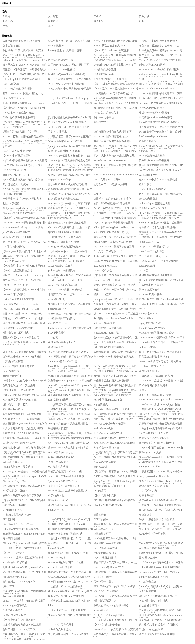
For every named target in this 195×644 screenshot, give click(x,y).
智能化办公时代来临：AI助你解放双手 (161, 620)
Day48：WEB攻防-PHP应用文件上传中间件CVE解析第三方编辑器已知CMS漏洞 (115, 209)
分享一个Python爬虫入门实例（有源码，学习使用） (68, 448)
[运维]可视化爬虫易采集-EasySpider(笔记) (69, 118)
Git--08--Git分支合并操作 (16, 285)
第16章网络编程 (11, 538)
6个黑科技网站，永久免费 (154, 433)
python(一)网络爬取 (104, 323)
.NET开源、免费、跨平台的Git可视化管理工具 (70, 357)
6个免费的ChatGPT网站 (152, 65)
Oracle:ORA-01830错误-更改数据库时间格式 (24, 223)
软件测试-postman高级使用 (154, 160)
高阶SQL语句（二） (150, 242)
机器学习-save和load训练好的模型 (112, 199)
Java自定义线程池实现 (106, 113)
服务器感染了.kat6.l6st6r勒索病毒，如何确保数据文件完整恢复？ (24, 65)
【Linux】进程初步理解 (107, 625)
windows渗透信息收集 (15, 577)
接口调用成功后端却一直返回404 (67, 524)
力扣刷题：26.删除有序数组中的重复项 (25, 352)
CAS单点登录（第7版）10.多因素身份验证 (23, 41)
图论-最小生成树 (148, 558)
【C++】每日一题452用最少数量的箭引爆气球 (24, 75)
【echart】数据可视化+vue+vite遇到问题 (23, 290)
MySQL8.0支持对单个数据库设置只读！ (113, 223)
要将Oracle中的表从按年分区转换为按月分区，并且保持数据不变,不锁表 (69, 305)
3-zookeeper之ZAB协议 (106, 333)
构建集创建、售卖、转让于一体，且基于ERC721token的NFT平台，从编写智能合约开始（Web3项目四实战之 (161, 525)
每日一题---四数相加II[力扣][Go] (21, 309)
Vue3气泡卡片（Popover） (154, 256)
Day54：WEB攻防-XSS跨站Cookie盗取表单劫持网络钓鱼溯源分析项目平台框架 (115, 367)
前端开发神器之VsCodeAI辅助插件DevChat (22, 357)
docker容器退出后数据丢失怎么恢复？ (115, 256)
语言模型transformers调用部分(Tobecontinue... (155, 118)
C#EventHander (147, 318)
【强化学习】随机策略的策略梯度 (158, 41)
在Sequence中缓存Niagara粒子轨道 (158, 180)
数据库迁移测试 (148, 141)
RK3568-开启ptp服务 (150, 294)
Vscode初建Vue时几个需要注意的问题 (160, 60)
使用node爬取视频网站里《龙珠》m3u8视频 (24, 395)
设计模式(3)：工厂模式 (16, 333)
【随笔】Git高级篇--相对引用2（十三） (70, 538)
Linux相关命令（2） (14, 98)
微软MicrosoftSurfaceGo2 (153, 208)
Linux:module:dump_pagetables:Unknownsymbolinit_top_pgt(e (161, 400)
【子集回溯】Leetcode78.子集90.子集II (160, 471)
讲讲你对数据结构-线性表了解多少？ (23, 495)
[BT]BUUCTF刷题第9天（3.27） (157, 247)
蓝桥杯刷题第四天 (149, 371)
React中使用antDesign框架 (108, 400)
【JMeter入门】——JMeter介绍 (65, 280)
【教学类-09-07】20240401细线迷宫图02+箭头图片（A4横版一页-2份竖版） (23, 453)
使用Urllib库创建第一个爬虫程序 (112, 203)
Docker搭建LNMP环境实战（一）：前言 (114, 65)
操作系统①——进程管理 (108, 543)
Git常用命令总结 (148, 491)
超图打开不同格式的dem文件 (155, 395)
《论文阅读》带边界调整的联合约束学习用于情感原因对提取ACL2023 (69, 89)
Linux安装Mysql (148, 314)
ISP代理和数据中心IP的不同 (109, 486)
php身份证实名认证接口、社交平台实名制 (70, 506)
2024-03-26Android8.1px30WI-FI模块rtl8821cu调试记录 (22, 228)
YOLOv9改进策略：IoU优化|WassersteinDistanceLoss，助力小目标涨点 (24, 238)
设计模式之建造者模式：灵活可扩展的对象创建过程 (24, 573)
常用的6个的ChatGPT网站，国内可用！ (70, 65)
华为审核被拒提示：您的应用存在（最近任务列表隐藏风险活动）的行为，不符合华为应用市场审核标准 (69, 573)
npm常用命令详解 (12, 376)
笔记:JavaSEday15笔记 (15, 481)
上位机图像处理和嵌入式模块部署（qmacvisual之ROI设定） (112, 132)
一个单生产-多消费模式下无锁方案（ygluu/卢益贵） (22, 199)
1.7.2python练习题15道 (60, 266)
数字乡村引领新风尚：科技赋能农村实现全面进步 (160, 194)
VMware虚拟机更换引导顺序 (19, 366)
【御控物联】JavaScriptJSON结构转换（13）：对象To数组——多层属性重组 (160, 410)
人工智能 (53, 16)
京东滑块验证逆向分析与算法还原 (22, 625)
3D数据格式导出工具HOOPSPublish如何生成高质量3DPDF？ (114, 443)
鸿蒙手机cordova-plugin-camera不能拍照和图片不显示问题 (70, 381)
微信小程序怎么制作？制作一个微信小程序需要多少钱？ (160, 529)
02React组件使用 (148, 175)
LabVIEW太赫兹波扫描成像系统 (21, 529)
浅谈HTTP (8, 586)
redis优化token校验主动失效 (18, 113)
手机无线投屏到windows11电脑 (65, 471)
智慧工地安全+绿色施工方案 (64, 486)
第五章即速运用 (102, 534)
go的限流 (8, 146)
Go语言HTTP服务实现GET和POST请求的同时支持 (24, 381)
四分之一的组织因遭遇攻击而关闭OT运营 (115, 458)
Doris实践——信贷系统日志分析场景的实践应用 (115, 596)
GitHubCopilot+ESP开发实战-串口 (21, 79)
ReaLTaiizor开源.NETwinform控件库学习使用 (115, 104)
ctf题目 (143, 390)
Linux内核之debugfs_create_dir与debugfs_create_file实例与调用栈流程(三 (24, 305)
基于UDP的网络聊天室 (152, 108)
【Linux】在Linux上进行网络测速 (67, 610)
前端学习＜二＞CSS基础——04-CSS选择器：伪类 (160, 233)
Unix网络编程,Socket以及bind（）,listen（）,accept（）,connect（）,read (70, 582)
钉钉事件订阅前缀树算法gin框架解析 (114, 500)
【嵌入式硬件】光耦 (105, 495)
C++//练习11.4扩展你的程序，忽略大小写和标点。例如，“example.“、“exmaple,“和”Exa (160, 415)
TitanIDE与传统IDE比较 (107, 280)
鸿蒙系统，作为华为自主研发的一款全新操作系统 (115, 305)
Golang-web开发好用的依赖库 (65, 247)
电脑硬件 (53, 21)
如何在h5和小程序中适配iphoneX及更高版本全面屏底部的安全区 (24, 161)
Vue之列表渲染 (147, 582)
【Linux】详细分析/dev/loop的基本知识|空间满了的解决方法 (24, 218)
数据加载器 (145, 184)
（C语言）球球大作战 (151, 366)
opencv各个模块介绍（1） (17, 175)
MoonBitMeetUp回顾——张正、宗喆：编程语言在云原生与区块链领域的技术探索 (69, 367)
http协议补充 (101, 404)
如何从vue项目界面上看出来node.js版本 (70, 591)
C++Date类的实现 (12, 510)
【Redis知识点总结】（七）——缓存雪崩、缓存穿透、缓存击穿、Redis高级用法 (70, 104)
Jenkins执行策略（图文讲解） (19, 467)
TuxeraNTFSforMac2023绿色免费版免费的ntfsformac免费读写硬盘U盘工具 (161, 544)
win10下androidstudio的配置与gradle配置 (70, 376)
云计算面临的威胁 (13, 409)
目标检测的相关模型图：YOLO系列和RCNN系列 (69, 276)
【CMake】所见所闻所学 (17, 156)
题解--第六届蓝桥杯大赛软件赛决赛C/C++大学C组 (113, 419)
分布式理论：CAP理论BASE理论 (21, 433)
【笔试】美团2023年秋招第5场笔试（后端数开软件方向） (161, 305)
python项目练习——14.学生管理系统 (159, 567)
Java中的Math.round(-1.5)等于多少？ (23, 165)
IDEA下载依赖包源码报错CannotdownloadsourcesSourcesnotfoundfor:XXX (24, 89)
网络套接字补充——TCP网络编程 (21, 419)
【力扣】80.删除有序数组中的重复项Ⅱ (160, 428)
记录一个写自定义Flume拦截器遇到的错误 (114, 343)
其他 (51, 26)
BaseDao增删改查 (58, 309)
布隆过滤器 (145, 515)
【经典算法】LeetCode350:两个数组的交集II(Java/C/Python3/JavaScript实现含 (69, 601)
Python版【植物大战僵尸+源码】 (112, 409)
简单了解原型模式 (149, 290)
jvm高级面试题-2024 (14, 261)
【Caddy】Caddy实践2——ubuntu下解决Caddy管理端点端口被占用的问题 (24, 60)
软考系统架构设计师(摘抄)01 (155, 357)
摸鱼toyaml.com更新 (150, 452)
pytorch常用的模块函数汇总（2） (112, 232)
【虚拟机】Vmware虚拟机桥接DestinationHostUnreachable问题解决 (67, 587)
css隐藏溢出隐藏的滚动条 (17, 515)
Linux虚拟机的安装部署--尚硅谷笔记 (159, 122)
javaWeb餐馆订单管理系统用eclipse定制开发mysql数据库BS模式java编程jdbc (161, 171)
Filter (51, 605)
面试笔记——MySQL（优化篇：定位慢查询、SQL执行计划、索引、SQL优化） (115, 147)
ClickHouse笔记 (57, 558)
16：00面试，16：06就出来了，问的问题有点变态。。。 (115, 620)
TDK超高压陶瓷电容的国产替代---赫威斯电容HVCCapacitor (69, 405)
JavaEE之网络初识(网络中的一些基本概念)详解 (115, 261)
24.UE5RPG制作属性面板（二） (111, 136)
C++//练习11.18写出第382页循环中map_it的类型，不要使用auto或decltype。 (158, 596)
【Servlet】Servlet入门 (15, 553)
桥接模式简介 (101, 122)
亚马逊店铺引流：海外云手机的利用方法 (69, 616)
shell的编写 (100, 491)
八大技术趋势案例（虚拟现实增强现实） (23, 429)
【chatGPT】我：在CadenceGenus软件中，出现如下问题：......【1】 (69, 520)
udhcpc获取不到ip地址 (60, 452)
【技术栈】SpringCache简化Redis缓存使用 (115, 84)
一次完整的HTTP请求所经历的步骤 (113, 93)
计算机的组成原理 (13, 361)
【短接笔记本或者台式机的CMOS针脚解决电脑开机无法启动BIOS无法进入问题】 (24, 123)
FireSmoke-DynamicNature (153, 136)
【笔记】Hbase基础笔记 (152, 189)
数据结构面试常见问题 (61, 60)
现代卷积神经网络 (104, 74)
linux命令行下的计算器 (152, 251)
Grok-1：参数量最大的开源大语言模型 (70, 79)
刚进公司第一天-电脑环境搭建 (111, 184)
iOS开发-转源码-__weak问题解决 (66, 261)
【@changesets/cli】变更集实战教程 (159, 261)
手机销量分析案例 (58, 428)
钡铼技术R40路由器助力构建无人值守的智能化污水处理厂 (69, 175)
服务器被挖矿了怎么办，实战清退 (22, 280)
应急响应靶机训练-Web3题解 (64, 151)
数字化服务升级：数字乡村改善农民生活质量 (115, 525)
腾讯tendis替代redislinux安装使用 (21, 337)
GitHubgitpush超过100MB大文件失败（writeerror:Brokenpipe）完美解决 (159, 405)
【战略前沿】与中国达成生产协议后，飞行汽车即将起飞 (69, 410)
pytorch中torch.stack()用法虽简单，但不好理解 (69, 391)
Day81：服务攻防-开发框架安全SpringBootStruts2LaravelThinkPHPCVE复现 (161, 520)
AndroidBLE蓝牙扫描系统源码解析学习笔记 (24, 558)
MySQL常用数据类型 (105, 558)
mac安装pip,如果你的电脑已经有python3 (161, 419)
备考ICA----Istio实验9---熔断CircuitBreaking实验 (63, 242)
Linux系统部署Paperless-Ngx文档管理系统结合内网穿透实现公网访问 (161, 147)
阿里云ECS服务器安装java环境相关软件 (25, 69)
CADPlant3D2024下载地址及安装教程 (69, 577)
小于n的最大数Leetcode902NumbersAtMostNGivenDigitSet (70, 496)
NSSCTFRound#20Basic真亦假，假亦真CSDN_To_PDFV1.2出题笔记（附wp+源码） (160, 482)
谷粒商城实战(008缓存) (61, 457)
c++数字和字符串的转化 (62, 318)
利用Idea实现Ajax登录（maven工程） (23, 567)
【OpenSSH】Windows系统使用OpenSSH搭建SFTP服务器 (111, 51)
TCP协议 (53, 337)
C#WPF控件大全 (103, 270)
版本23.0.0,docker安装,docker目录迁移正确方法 (115, 314)
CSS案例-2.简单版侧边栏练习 (19, 117)
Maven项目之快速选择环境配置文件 (68, 491)
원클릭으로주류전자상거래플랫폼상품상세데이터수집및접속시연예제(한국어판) (69, 314)
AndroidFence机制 (103, 428)
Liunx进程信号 (56, 548)
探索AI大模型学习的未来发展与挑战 (114, 156)
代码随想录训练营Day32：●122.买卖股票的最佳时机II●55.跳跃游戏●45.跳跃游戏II (69, 166)
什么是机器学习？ (149, 605)
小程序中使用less (58, 323)
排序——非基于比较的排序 (63, 371)
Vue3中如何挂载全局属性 (153, 385)
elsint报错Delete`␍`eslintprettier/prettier (24, 534)
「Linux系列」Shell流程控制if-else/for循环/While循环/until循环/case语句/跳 (115, 89)
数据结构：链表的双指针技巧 (156, 438)
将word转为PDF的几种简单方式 (20, 213)
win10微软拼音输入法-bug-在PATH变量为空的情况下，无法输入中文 (160, 462)
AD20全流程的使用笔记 (152, 534)
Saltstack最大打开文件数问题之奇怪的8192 (69, 161)
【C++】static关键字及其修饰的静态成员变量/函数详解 (115, 166)
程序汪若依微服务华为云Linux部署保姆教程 (161, 300)
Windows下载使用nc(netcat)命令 (157, 333)
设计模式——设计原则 (15, 404)
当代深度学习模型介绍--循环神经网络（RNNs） (23, 324)
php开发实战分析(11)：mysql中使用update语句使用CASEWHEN (67, 553)
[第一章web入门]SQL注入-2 (18, 524)
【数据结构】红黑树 (14, 505)
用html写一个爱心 (103, 582)
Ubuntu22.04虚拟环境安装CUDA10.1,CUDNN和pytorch (109, 506)
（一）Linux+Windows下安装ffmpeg (68, 98)
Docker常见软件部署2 (15, 294)
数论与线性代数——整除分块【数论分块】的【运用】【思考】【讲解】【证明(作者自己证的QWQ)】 (24, 448)
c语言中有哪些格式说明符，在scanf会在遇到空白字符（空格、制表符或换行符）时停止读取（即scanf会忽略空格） (24, 640)
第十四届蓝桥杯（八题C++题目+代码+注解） (69, 415)
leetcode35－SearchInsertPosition (111, 160)
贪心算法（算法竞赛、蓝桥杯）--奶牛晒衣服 (160, 46)
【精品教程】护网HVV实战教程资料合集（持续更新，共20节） (115, 573)
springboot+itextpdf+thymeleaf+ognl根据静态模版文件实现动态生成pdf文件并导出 (160, 75)
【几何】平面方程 (13, 127)
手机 (5, 26)
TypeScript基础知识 (13, 596)
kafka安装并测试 (148, 347)
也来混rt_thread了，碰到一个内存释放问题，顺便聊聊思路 (69, 257)
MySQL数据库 (56, 46)
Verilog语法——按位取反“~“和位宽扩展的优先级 (115, 630)
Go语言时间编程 (103, 577)
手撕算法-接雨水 (57, 132)
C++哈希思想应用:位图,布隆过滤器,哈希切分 (69, 443)
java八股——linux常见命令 (154, 476)
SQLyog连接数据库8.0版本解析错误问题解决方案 (23, 501)
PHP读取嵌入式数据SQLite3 (64, 199)
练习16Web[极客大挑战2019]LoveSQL (114, 586)
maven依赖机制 (57, 299)
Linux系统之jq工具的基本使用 (65, 50)
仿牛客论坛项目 (11, 46)
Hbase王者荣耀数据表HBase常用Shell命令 (161, 281)
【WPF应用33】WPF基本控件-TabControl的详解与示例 (19, 620)
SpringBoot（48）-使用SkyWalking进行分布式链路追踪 (115, 482)
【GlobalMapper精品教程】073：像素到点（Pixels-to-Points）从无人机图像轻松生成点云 (161, 563)
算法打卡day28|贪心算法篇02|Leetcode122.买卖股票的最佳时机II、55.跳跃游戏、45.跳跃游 (69, 285)
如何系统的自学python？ (62, 342)
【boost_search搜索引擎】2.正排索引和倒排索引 (24, 252)
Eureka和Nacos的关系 (60, 218)
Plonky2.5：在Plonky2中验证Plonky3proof (109, 616)
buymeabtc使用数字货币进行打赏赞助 (114, 285)
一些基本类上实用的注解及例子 (111, 381)
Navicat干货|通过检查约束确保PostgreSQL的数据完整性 (19, 400)
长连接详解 (100, 515)
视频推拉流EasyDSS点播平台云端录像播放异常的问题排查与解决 (69, 419)
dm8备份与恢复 (148, 591)
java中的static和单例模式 (16, 232)
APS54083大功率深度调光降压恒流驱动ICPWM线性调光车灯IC (24, 190)
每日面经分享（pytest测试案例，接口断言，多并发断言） (24, 544)
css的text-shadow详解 (60, 180)
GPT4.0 (97, 194)
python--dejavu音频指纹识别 (154, 203)
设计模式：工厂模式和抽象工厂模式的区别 (69, 544)
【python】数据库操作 (151, 285)
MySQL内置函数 (148, 199)
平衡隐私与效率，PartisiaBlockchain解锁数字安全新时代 (114, 60)
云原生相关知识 (11, 84)
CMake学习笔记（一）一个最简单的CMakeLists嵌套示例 (68, 209)
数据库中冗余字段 (104, 117)
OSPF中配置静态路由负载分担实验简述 (116, 476)
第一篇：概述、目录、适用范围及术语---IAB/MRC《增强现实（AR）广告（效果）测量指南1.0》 (24, 242)
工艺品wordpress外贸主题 (108, 433)
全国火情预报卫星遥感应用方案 (157, 634)
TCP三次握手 (101, 519)
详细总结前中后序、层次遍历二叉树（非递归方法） (23, 458)
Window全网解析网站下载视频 (65, 141)
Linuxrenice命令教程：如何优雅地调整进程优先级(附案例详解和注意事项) (115, 309)
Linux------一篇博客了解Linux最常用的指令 (24, 601)
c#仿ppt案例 (100, 467)
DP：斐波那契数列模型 (152, 156)
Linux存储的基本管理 (105, 548)
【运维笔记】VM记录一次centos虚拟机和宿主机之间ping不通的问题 (24, 108)
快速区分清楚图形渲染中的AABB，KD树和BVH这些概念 (161, 166)
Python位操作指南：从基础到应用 (112, 395)
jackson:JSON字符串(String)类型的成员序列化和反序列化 (160, 104)
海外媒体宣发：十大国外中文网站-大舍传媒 (161, 127)
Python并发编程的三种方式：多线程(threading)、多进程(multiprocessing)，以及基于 (24, 180)
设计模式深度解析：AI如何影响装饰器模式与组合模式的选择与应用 (115, 372)
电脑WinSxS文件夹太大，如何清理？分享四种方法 (24, 257)
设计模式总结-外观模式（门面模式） (160, 625)
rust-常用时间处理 (58, 400)
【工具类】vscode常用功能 (18, 328)
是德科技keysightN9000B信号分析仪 (68, 352)
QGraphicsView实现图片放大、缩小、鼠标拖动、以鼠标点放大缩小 (115, 300)
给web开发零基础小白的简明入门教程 (115, 376)
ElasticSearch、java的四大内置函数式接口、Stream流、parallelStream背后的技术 (70, 328)
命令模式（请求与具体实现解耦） (158, 227)
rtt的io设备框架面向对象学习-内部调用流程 (115, 108)
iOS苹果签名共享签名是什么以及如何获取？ (23, 439)
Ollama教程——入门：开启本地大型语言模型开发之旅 (160, 458)
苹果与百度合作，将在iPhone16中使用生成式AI (114, 238)
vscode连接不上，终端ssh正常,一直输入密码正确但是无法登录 (70, 434)
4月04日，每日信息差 (60, 567)
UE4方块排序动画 (58, 467)
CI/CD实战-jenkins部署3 (107, 180)
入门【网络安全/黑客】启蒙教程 (66, 84)
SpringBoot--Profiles (150, 467)
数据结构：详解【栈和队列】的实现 (23, 50)
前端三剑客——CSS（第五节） (20, 629)
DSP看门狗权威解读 (14, 247)
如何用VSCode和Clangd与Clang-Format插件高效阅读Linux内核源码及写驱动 (24, 56)
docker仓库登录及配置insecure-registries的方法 (24, 104)
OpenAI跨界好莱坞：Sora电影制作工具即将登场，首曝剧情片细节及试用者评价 (160, 214)
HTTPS (143, 309)
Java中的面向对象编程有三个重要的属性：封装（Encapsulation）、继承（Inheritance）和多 (114, 151)
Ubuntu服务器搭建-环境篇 (153, 486)
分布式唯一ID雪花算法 (106, 448)
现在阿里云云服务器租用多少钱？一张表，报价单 (160, 56)
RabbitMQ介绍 (147, 266)
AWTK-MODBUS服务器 (62, 69)
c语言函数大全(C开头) (15, 170)
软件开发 (144, 16)
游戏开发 (99, 21)
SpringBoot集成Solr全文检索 (18, 299)
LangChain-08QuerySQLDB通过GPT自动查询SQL (161, 553)
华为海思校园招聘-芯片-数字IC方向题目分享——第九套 (160, 611)
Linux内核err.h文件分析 (152, 328)
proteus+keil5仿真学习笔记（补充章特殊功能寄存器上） (160, 362)
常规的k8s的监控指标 (151, 629)
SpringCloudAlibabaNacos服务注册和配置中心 (69, 147)
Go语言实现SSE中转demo (17, 151)
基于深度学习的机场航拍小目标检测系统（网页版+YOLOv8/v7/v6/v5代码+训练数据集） (115, 415)
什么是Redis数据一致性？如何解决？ (23, 548)
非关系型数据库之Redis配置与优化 (22, 414)
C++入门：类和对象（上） (109, 251)
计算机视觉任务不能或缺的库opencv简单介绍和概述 (160, 51)
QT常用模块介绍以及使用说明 (65, 232)
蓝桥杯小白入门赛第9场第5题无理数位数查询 (115, 635)
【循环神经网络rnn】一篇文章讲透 (68, 251)
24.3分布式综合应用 (105, 69)
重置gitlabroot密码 (58, 500)
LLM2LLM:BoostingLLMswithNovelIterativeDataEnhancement (70, 170)
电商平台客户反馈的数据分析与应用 (114, 141)
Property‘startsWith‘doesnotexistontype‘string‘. (70, 529)
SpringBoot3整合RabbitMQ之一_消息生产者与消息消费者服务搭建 (160, 587)
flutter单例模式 (147, 151)
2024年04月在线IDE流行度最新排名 (68, 424)
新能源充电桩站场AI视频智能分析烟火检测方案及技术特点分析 (69, 395)
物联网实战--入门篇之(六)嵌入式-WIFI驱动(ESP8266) (160, 510)
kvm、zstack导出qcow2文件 (109, 567)
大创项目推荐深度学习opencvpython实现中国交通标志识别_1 (23, 343)
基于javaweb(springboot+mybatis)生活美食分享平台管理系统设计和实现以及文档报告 (24, 209)
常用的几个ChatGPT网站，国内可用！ (24, 318)
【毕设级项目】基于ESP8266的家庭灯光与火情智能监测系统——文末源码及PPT (69, 137)
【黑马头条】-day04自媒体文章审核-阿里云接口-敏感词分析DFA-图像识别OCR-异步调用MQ (115, 391)
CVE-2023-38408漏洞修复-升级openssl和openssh (161, 338)
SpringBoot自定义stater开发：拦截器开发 (160, 223)
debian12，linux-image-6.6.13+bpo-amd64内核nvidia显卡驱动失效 (70, 386)
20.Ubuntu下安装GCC (105, 266)
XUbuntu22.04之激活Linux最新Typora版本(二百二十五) (161, 381)
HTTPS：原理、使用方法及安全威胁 (23, 136)
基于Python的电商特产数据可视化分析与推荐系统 (115, 386)
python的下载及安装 (14, 462)
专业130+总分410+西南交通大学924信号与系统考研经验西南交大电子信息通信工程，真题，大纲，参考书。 (114, 290)
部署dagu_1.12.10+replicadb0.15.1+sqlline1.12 (160, 80)
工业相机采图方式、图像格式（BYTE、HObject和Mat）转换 (110, 80)
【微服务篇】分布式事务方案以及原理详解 (115, 276)
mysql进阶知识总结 (150, 323)
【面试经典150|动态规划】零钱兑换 (159, 218)
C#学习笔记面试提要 (14, 615)
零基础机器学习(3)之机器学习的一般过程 (70, 190)
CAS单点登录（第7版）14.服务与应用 (69, 41)
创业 (142, 21)
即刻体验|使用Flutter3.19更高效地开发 (24, 486)
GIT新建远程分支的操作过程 (19, 443)
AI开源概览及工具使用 (15, 184)
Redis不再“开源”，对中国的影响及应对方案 (161, 99)
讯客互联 (7, 3)
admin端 (143, 270)
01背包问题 (9, 519)
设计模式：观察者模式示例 (154, 548)
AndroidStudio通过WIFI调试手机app (159, 572)
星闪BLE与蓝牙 (102, 294)
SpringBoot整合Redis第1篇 (63, 361)
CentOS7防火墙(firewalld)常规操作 (67, 122)
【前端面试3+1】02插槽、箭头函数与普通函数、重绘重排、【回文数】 (69, 214)
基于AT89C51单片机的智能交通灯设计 (70, 184)
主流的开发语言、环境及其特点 (66, 237)
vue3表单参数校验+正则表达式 (65, 534)
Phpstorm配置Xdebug (105, 553)
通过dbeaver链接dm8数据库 (154, 113)
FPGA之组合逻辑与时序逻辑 (110, 424)
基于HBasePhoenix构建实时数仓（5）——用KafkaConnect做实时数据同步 (23, 94)
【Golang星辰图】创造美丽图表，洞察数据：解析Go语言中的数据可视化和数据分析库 (160, 94)
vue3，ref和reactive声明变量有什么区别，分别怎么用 (68, 127)
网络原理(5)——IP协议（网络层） (67, 74)
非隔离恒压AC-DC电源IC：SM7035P (69, 294)
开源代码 (8, 21)
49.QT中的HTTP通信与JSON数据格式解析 (24, 472)
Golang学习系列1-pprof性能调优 (66, 596)
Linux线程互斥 (11, 371)
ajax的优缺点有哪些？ (15, 491)
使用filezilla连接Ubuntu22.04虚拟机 (22, 314)
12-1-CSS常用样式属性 (61, 625)
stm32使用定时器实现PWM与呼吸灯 (114, 242)
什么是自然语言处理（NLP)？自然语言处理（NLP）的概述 (115, 453)
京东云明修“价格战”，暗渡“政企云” (114, 438)
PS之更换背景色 (57, 333)
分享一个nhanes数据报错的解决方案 (114, 357)
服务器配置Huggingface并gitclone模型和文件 (24, 424)
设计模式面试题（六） (106, 601)
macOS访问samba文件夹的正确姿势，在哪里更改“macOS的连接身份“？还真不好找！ (24, 142)
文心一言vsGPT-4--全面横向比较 (66, 476)
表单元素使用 (56, 347)
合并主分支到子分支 (60, 629)
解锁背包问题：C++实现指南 (19, 385)
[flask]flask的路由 (12, 194)
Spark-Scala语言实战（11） (63, 481)
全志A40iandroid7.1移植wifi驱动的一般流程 (160, 501)
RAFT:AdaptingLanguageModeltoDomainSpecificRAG (116, 175)
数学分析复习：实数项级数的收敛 (67, 223)
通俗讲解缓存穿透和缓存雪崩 (156, 275)
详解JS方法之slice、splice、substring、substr (24, 276)
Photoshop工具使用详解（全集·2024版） (70, 227)
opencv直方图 (101, 610)
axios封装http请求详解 (15, 562)
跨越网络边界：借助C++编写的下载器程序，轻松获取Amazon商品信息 (24, 635)
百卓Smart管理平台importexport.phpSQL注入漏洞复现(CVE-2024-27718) (24, 477)
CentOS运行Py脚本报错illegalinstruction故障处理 (160, 616)
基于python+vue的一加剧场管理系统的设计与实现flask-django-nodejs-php (115, 56)
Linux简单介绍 (56, 510)
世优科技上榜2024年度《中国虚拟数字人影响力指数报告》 (24, 592)
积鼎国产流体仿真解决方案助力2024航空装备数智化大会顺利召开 (115, 563)
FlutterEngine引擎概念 (15, 605)
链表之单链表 (147, 495)
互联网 (6, 16)
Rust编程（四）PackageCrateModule (113, 318)
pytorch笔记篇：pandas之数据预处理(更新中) (115, 352)
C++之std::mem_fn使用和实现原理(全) (115, 218)
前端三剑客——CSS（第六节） (20, 582)
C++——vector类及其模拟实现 (65, 290)
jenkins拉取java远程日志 (62, 270)
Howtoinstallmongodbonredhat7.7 (156, 88)
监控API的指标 (11, 203)
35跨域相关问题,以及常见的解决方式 (69, 194)
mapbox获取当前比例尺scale (109, 46)
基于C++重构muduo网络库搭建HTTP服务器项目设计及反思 (115, 41)
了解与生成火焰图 (58, 462)
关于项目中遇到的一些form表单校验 (68, 634)
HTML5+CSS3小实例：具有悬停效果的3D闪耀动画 (161, 84)
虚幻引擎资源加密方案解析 (109, 347)
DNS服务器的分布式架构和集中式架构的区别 (160, 132)
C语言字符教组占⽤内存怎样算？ (21, 132)
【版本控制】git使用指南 (108, 328)
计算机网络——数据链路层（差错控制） (114, 214)
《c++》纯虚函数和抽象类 (17, 270)
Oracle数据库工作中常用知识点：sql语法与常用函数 (115, 539)
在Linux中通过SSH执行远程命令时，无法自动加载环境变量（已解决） (115, 338)
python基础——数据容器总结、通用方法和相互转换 (114, 99)
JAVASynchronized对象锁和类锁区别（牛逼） (159, 70)
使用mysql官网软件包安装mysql (157, 443)
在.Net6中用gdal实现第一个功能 (66, 562)
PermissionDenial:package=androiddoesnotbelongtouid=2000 (70, 438)
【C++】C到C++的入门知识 (18, 390)
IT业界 (97, 16)
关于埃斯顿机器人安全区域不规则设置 (161, 424)
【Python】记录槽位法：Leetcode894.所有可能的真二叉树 (161, 448)
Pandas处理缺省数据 (105, 462)
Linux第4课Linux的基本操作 (155, 577)
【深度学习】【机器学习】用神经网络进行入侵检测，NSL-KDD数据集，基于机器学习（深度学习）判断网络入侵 (160, 238)
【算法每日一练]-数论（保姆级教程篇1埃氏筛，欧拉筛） (161, 506)
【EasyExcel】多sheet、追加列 (156, 376)
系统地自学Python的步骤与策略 (111, 605)
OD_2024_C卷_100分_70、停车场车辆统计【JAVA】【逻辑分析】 (69, 204)
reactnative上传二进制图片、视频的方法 (161, 342)
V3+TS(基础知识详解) (106, 591)
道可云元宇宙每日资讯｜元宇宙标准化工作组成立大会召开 (160, 352)
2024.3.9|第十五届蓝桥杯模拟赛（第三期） (69, 156)
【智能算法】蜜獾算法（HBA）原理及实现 (115, 472)
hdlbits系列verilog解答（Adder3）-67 (114, 227)
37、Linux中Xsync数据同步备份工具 (114, 247)
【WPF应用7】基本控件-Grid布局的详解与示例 (24, 266)
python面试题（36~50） (107, 529)
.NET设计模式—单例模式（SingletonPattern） (153, 601)
